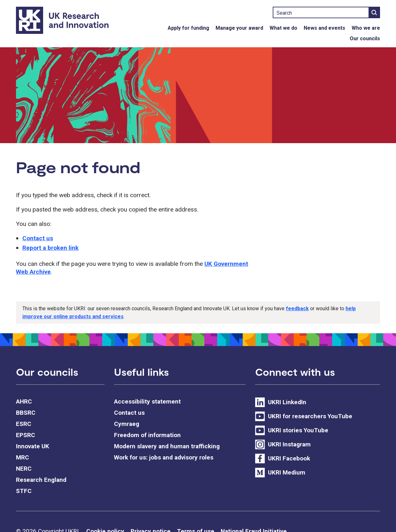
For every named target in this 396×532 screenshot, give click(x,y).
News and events (324, 28)
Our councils (365, 39)
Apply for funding (188, 28)
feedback (297, 308)
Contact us (38, 238)
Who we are (366, 28)
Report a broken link (50, 248)
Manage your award (239, 28)
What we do (283, 28)
